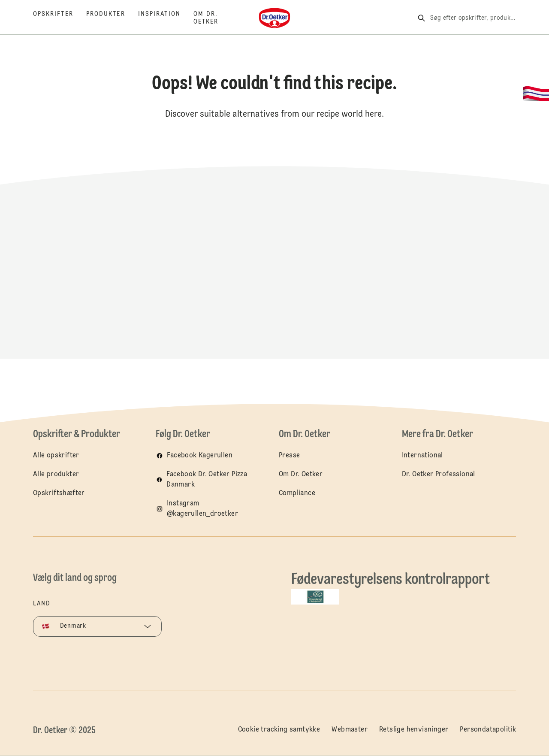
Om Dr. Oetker (301, 475)
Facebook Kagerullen (200, 456)
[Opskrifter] (60, 18)
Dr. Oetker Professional (439, 475)
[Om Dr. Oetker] (213, 18)
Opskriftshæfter (59, 493)
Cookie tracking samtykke (279, 730)
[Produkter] (112, 18)
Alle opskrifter (56, 456)
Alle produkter (56, 475)
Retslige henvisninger (414, 730)
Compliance (297, 493)
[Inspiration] (166, 18)
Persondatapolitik (488, 730)
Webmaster (350, 730)
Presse (289, 456)
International (422, 456)
